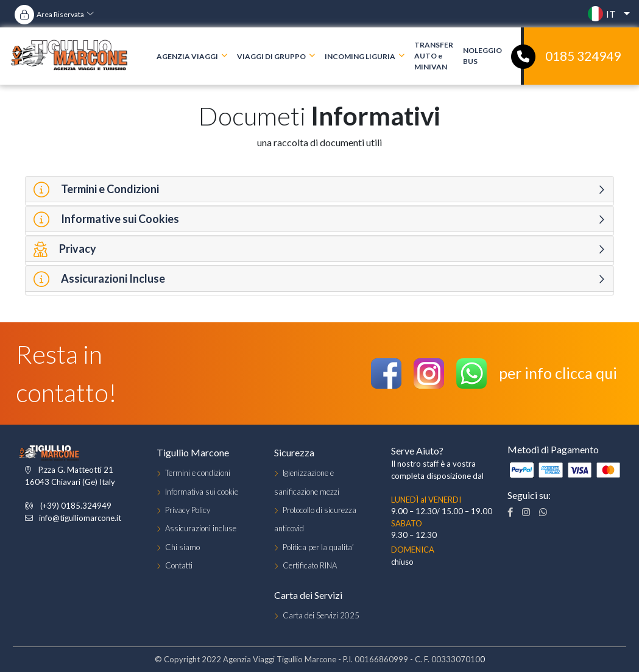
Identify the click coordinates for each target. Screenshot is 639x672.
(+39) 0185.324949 (76, 506)
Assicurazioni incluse (201, 528)
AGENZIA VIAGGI (187, 56)
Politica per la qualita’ (318, 547)
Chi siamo (182, 547)
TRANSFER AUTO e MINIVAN (434, 56)
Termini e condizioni (198, 473)
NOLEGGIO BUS (482, 56)
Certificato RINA (310, 565)
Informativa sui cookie (202, 492)
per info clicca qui (558, 373)
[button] (606, 14)
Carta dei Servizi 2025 (321, 615)
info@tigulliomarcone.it (80, 518)
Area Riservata (60, 14)
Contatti (179, 565)
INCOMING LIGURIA (360, 56)
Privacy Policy (188, 510)
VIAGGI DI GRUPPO (271, 56)
